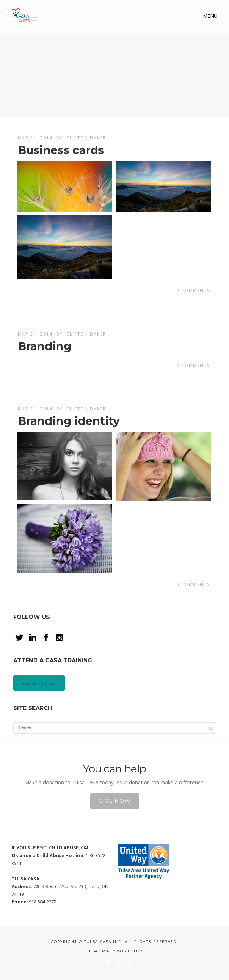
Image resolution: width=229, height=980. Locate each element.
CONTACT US (39, 683)
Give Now (115, 801)
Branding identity (69, 421)
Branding (45, 346)
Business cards (61, 150)
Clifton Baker (86, 138)
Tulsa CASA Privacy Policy (114, 951)
